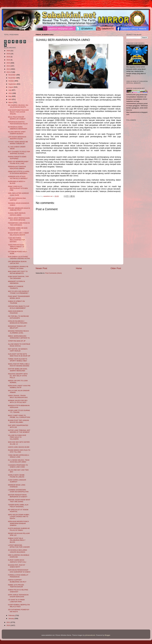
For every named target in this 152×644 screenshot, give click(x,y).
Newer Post (41, 268)
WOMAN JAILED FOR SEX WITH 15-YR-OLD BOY (18, 401)
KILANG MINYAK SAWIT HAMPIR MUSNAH (17, 133)
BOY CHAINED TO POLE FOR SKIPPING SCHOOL (19, 153)
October (11, 81)
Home (79, 268)
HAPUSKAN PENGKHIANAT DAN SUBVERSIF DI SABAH (19, 571)
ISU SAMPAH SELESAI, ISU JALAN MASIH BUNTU (18, 106)
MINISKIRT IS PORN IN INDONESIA (16, 282)
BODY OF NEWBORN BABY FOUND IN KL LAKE (18, 162)
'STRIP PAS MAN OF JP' (17, 341)
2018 (9, 57)
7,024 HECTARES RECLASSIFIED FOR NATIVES (17, 240)
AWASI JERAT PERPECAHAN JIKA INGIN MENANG (19, 219)
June (10, 93)
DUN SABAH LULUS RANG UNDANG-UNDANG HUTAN (19, 258)
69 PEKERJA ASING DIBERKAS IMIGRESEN (18, 128)
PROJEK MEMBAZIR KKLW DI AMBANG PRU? (19, 209)
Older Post (116, 268)
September (13, 84)
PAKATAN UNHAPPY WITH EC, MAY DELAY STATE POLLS (18, 376)
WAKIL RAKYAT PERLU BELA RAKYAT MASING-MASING (19, 365)
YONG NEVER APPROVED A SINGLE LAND (19, 456)
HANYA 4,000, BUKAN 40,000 (19, 447)
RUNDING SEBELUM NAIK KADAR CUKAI (18, 229)
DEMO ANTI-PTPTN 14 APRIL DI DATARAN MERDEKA (19, 172)
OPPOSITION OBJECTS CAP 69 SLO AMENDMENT (19, 307)
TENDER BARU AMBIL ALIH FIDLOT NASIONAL (18, 506)
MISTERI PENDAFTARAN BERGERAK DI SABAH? (18, 496)
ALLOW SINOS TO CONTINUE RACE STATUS (19, 345)
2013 (9, 69)
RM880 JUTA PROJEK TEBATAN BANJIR (16, 586)
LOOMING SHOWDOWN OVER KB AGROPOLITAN (18, 491)
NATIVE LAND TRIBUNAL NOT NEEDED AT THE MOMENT (19, 431)
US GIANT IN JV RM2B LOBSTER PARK (16, 601)
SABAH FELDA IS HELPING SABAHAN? (18, 591)
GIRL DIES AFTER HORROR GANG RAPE (18, 194)
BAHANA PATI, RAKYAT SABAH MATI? (17, 566)
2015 (9, 63)
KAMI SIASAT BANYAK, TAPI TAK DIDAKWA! (18, 277)
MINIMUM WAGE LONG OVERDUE (17, 486)
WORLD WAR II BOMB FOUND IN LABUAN (16, 476)
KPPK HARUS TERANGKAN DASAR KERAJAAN (18, 596)
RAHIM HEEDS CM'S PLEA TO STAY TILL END (19, 451)
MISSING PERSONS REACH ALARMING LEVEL (18, 332)
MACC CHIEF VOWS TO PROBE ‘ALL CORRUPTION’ (19, 416)
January (11, 618)
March (11, 102)
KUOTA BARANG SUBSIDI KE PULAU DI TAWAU (19, 529)
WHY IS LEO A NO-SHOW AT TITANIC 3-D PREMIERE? (19, 292)
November (12, 78)
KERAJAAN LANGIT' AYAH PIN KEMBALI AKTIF (19, 387)
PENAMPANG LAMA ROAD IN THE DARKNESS (19, 224)
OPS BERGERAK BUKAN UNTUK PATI (17, 262)
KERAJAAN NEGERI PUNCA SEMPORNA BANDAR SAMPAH (18, 523)
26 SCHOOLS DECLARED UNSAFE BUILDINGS (18, 551)
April (10, 99)
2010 (9, 625)
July (10, 90)
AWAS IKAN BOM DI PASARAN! (15, 312)
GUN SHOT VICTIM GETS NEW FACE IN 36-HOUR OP (19, 355)
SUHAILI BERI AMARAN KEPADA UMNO (17, 214)
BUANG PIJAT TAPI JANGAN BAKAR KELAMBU (18, 421)
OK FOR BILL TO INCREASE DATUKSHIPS (18, 317)
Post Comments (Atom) (54, 273)
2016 (9, 60)
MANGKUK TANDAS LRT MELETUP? (17, 327)
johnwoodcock (90, 635)
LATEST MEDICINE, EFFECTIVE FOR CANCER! (19, 546)
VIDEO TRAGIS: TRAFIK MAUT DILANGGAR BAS (18, 397)
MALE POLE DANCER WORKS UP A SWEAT (17, 118)
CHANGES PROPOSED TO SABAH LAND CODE (18, 466)
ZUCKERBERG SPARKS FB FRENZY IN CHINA (18, 267)
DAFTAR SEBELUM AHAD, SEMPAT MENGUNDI (18, 370)
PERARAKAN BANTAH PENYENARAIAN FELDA (18, 123)
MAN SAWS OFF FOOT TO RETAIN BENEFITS (18, 272)
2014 (9, 66)
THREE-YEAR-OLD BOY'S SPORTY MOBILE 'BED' (18, 360)
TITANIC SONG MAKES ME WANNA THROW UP (18, 143)
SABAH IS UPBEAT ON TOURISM (16, 302)
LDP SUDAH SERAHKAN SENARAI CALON (17, 138)
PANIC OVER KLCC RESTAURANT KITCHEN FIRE (18, 188)
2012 (9, 72)
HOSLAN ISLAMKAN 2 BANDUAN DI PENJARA (18, 322)
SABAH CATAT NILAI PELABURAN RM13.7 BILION (17, 540)
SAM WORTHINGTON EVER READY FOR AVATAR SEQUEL (18, 112)
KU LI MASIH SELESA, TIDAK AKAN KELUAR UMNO (19, 461)
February (12, 615)
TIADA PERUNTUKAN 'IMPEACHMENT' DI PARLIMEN (16, 247)
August (11, 87)
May (10, 96)
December (12, 75)
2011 (9, 622)
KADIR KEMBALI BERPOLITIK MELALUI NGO (19, 606)
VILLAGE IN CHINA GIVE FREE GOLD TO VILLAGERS (17, 437)
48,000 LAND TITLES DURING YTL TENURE (19, 411)
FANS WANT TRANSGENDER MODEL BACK (19, 297)
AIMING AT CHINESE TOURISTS (16, 287)
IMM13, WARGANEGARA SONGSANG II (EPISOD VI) (19, 337)
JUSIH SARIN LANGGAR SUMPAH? (17, 481)
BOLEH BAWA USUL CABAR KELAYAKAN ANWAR (18, 234)
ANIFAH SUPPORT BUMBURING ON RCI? (17, 581)
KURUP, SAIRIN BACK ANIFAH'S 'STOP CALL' (17, 561)
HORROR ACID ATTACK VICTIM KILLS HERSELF (18, 177)
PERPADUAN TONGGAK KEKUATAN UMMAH (17, 168)
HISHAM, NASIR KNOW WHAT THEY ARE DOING (19, 501)
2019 (9, 54)
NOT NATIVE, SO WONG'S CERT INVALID (18, 350)
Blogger (107, 635)
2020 (9, 51)
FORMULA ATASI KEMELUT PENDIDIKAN (18, 576)
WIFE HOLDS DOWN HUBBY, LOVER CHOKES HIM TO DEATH (19, 517)
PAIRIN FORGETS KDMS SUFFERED (17, 158)
